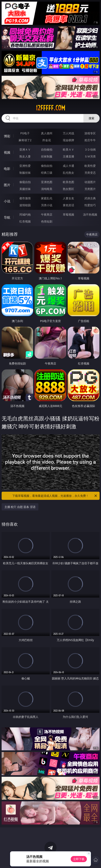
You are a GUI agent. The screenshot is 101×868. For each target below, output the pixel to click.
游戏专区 (90, 133)
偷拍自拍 (47, 166)
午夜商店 (47, 214)
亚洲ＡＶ (25, 149)
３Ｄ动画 (90, 149)
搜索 (92, 118)
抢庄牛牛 (90, 140)
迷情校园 (25, 205)
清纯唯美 (47, 189)
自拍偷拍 (47, 149)
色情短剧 (47, 221)
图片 (7, 185)
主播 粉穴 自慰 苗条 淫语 (20, 507)
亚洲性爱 (25, 166)
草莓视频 (68, 214)
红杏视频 (25, 221)
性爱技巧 (90, 205)
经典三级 (47, 173)
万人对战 (68, 133)
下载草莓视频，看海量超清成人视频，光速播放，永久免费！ (55, 496)
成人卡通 (68, 166)
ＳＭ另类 (90, 156)
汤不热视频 (90, 214)
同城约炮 (25, 214)
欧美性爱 (90, 166)
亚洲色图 (47, 182)
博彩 (7, 136)
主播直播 (68, 156)
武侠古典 (90, 198)
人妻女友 (68, 198)
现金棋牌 (68, 140)
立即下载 (79, 859)
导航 (7, 217)
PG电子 (25, 133)
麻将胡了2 (25, 140)
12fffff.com (50, 108)
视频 (7, 152)
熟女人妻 (25, 156)
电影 (7, 169)
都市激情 (25, 198)
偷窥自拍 (25, 182)
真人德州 (47, 133)
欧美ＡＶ (68, 149)
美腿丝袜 (25, 189)
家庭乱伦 (47, 198)
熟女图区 (68, 189)
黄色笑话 (68, 205)
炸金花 (47, 140)
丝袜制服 (47, 156)
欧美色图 (68, 182)
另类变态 (90, 173)
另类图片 (90, 189)
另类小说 (47, 205)
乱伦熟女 (68, 173)
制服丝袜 (25, 173)
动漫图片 (90, 182)
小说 (7, 201)
